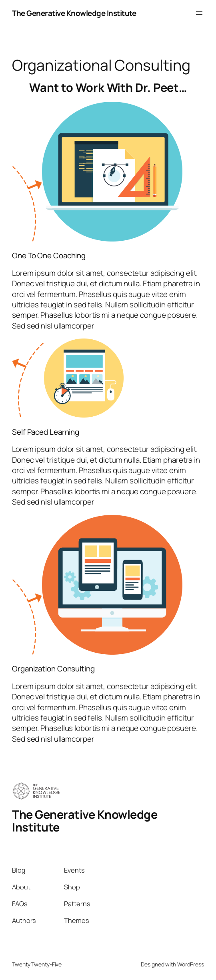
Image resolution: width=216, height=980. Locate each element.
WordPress (191, 964)
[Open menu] (199, 13)
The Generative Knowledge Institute (74, 13)
